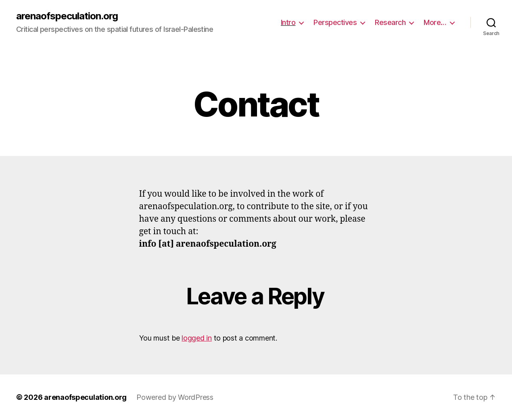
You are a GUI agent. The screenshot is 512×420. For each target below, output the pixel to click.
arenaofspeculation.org (67, 16)
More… (435, 22)
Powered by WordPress (175, 397)
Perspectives (335, 22)
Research (390, 22)
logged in (197, 338)
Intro (288, 22)
